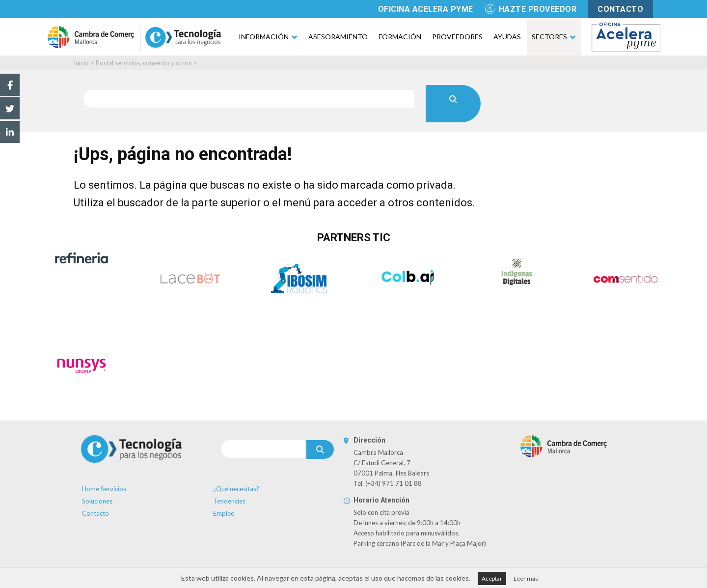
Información (264, 37)
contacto (620, 9)
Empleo (224, 513)
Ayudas (507, 37)
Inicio (81, 63)
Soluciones (97, 501)
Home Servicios (104, 489)
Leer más (526, 578)
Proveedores (457, 37)
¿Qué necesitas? (236, 489)
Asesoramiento (338, 37)
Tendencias (229, 501)
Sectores (549, 37)
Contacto (95, 513)
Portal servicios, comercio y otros (144, 63)
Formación (400, 37)
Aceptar (492, 578)
